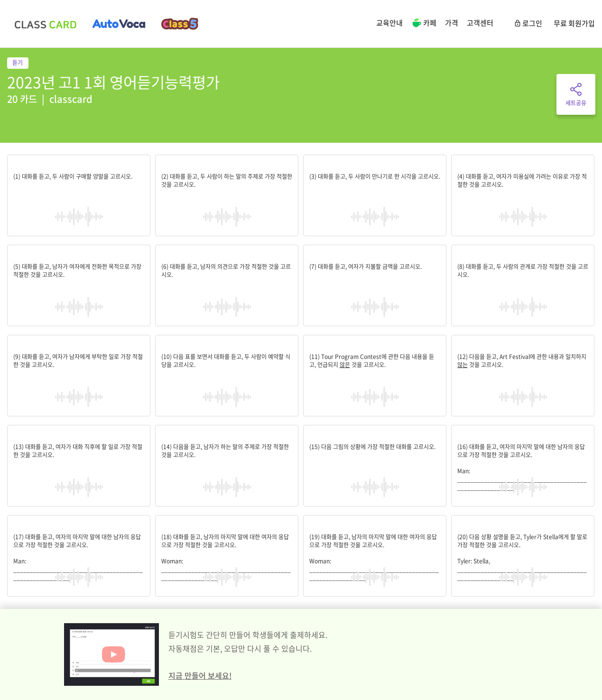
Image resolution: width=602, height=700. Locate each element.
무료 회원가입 (574, 23)
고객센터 (480, 23)
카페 (424, 24)
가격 (452, 23)
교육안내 (389, 23)
